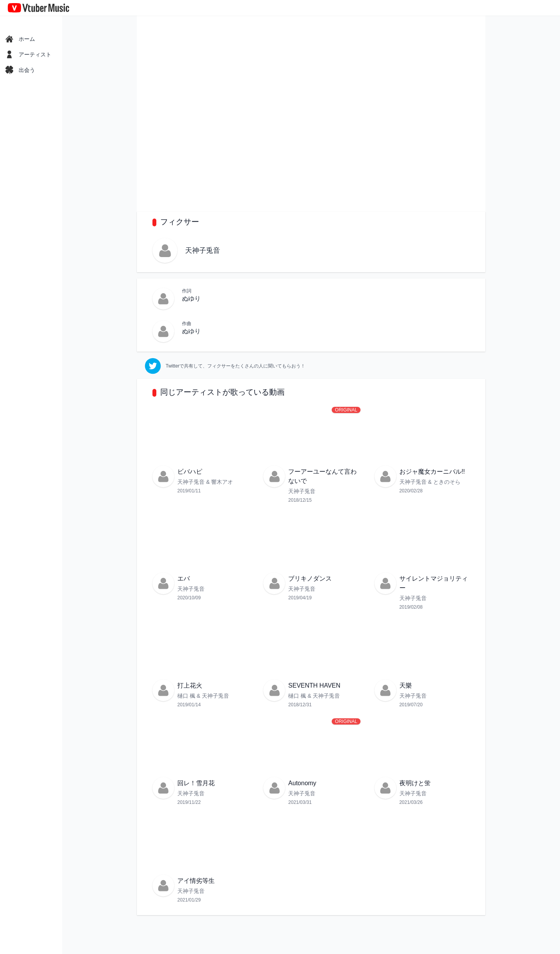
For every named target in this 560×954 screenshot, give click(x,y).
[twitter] (225, 366)
